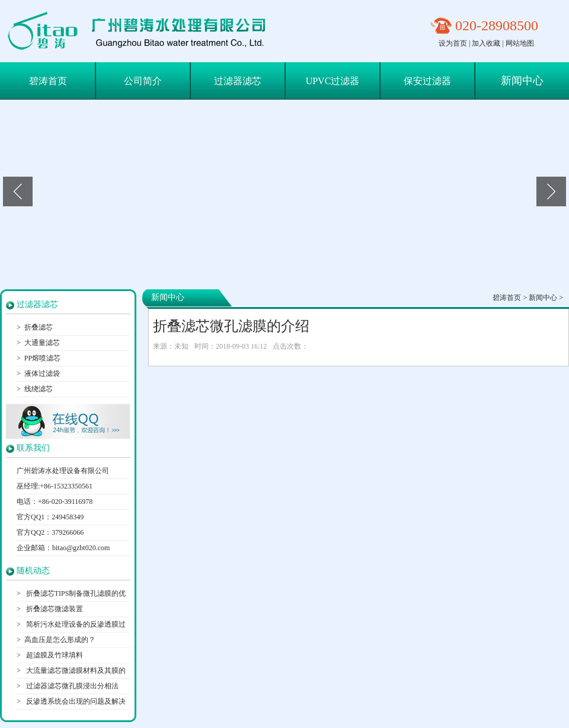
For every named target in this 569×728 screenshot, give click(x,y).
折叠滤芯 (39, 327)
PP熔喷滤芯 (42, 358)
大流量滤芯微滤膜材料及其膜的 (75, 670)
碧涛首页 (48, 81)
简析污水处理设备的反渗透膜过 (75, 624)
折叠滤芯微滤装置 (54, 609)
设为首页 (453, 43)
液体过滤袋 (42, 373)
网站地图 (520, 43)
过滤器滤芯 (238, 81)
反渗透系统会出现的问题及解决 (75, 701)
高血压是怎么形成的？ (60, 640)
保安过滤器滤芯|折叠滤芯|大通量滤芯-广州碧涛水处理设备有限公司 (141, 31)
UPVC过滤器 (333, 81)
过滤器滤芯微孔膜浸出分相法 (71, 686)
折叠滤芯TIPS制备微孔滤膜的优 (75, 593)
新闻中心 (522, 81)
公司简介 (143, 81)
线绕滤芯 (39, 389)
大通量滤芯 (42, 343)
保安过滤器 (427, 81)
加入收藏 (486, 43)
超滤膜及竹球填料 (54, 655)
